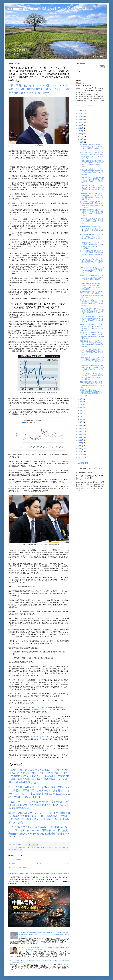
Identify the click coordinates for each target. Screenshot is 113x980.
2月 (82, 419)
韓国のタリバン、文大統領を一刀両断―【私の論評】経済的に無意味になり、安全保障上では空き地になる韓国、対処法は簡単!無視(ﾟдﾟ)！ (39, 805)
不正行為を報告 (82, 463)
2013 (80, 440)
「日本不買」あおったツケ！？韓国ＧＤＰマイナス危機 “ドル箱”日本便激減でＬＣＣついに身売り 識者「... (92, 188)
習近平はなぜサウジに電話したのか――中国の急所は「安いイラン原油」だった (39, 873)
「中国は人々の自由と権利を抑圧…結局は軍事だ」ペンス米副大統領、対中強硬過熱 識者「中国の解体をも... (92, 196)
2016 (80, 431)
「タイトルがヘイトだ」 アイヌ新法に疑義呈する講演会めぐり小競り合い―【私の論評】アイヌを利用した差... (92, 319)
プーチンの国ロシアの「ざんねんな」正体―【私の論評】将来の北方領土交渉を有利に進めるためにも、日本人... (92, 376)
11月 (82, 139)
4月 (82, 413)
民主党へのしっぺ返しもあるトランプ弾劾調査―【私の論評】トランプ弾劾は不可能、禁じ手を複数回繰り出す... (92, 303)
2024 (80, 119)
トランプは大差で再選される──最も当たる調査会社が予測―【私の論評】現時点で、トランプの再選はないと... (92, 262)
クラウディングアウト (40, 710)
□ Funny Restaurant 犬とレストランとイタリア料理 (47, 9)
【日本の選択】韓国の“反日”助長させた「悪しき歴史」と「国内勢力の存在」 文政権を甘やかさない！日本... (92, 164)
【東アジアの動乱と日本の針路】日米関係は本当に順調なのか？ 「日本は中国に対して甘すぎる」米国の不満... (92, 286)
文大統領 (20, 849)
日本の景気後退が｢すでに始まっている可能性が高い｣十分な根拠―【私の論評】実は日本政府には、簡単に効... (92, 311)
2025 (80, 117)
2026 (80, 114)
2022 (80, 125)
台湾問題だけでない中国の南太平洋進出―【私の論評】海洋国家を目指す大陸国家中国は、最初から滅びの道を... (92, 344)
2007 (80, 457)
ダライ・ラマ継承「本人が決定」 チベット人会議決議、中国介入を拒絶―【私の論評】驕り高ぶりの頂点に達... (92, 352)
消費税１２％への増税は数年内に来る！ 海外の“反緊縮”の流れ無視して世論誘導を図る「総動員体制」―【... (92, 278)
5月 (82, 411)
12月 (82, 136)
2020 (80, 131)
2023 (80, 122)
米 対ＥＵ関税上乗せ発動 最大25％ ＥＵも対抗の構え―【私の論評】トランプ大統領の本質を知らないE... (92, 254)
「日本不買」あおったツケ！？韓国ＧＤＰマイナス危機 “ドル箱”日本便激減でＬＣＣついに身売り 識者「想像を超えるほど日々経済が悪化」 (39, 89)
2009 (80, 452)
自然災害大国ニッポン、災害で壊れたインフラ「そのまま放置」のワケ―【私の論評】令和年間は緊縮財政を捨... (92, 295)
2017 (80, 429)
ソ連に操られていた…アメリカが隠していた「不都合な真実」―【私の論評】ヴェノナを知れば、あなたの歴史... (92, 245)
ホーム (39, 864)
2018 (80, 426)
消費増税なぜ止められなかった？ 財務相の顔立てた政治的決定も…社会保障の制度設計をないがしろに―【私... (92, 393)
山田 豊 (81, 83)
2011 (80, 446)
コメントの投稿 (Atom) (20, 867)
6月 (82, 408)
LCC (15, 847)
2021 (80, 128)
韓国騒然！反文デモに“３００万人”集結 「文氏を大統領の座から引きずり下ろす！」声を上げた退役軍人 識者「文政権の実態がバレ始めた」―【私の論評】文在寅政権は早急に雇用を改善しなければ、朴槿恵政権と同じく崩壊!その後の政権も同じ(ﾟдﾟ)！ (39, 776)
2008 (80, 454)
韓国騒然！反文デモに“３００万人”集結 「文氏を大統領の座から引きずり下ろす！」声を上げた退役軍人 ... (92, 360)
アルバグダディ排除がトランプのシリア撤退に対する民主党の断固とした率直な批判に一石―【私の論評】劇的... (92, 172)
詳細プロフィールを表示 (84, 105)
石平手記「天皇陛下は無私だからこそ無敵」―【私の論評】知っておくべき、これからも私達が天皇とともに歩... (92, 213)
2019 (80, 134)
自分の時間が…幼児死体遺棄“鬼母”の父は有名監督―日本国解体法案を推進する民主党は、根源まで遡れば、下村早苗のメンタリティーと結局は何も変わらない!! (44, 934)
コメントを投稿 (16, 859)
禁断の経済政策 (42, 847)
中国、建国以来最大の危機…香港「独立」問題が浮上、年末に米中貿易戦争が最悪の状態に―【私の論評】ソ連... (92, 385)
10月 (82, 142)
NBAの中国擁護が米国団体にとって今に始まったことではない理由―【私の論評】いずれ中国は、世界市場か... (92, 229)
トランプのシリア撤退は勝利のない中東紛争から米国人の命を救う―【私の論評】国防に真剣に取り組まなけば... (92, 204)
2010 (80, 449)
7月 (82, 405)
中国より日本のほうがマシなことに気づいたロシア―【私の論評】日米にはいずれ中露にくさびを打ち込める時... (92, 327)
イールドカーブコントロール (41, 737)
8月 (82, 402)
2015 (80, 434)
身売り (49, 847)
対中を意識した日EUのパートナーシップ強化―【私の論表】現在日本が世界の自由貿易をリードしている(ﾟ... (92, 270)
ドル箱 (20, 847)
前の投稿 (66, 864)
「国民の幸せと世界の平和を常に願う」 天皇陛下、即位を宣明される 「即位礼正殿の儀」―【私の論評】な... (92, 221)
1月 (82, 422)
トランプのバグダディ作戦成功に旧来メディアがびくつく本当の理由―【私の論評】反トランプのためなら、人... (92, 155)
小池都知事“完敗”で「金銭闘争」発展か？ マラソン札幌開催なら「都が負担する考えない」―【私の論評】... (92, 180)
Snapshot (79, 480)
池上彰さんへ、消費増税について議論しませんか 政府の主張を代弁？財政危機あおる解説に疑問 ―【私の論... (92, 335)
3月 (82, 416)
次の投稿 (12, 864)
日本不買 (65, 847)
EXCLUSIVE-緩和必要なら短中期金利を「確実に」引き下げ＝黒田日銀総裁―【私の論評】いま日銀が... (92, 237)
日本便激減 (13, 849)
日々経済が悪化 (57, 847)
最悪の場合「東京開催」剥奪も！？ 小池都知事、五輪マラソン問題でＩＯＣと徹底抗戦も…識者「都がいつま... (92, 147)
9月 (82, 399)
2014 (80, 437)
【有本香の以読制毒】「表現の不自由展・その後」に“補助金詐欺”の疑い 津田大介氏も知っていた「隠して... (92, 368)
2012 (80, 443)
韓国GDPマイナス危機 (29, 847)
